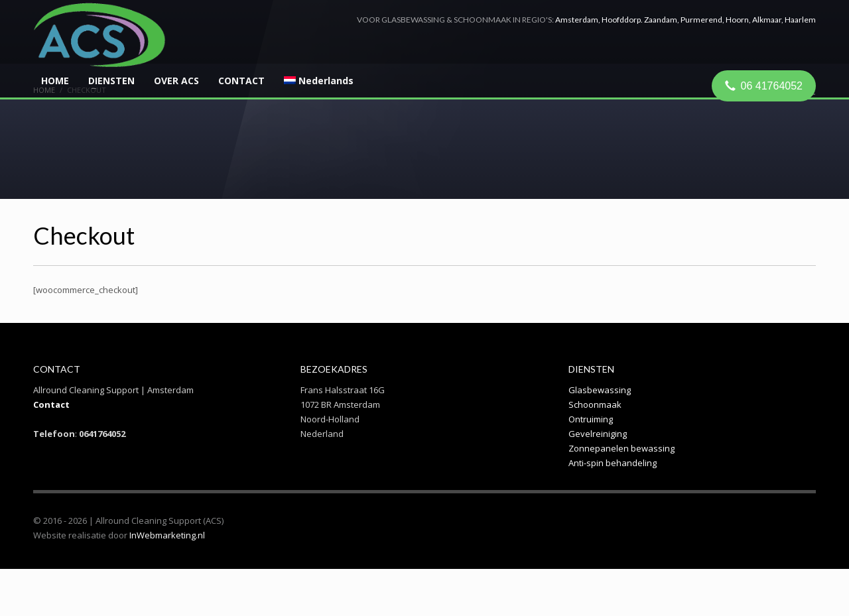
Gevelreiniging (598, 434)
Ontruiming (591, 419)
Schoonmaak (595, 404)
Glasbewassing (600, 390)
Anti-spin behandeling (613, 463)
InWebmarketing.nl (167, 535)
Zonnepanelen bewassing (621, 448)
